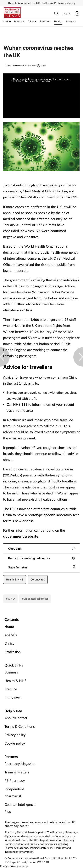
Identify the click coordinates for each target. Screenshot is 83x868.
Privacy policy (15, 735)
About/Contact (16, 718)
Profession (13, 652)
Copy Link (41, 548)
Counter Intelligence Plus (20, 808)
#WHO (10, 599)
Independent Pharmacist (19, 852)
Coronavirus (38, 579)
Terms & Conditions (20, 726)
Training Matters (17, 772)
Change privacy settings (14, 866)
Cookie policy (15, 743)
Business (11, 672)
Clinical (10, 643)
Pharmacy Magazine (20, 764)
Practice (11, 689)
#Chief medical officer (35, 599)
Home (9, 626)
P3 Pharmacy (15, 780)
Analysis (11, 635)
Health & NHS (15, 579)
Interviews (12, 697)
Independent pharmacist (14, 792)
